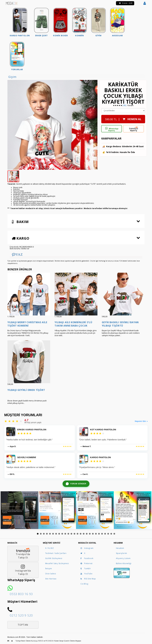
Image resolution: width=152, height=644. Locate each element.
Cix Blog (84, 584)
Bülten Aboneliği (124, 563)
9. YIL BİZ (50, 548)
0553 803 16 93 (21, 594)
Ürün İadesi (51, 574)
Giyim (12, 77)
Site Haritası (51, 579)
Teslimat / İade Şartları (56, 553)
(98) (125, 105)
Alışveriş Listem (123, 558)
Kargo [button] (21, 238)
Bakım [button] (20, 222)
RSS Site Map (88, 579)
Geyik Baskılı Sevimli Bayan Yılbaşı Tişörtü (120, 324)
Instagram (87, 548)
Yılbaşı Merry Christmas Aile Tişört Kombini (27, 324)
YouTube (87, 574)
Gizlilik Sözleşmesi (54, 558)
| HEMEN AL (123, 118)
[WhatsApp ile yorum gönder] (76, 484)
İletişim (49, 569)
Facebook (87, 558)
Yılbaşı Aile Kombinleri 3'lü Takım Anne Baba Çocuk (73, 324)
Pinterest (87, 563)
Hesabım (120, 548)
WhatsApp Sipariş (112, 129)
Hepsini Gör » (141, 421)
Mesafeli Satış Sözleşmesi (57, 563)
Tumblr (86, 569)
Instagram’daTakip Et (23, 570)
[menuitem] (20, 23)
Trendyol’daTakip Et (23, 554)
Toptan (23, 625)
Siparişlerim (122, 553)
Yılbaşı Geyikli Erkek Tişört (26, 390)
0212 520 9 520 (21, 615)
